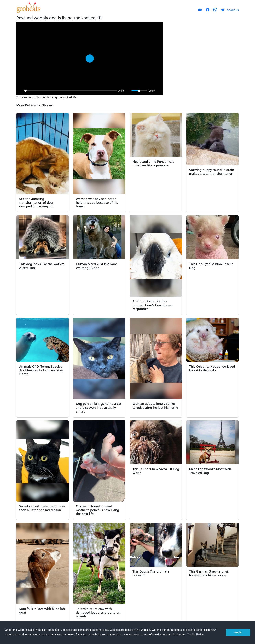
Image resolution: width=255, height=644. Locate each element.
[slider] (71, 91)
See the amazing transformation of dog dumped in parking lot (36, 202)
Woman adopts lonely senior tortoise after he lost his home (155, 405)
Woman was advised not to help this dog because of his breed (97, 202)
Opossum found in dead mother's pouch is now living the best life (97, 510)
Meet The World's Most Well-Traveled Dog (210, 471)
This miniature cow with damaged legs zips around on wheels (98, 612)
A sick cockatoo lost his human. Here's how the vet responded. (153, 305)
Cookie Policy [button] (195, 634)
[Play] (21, 91)
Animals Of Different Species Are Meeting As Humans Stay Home (41, 370)
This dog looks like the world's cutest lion (42, 266)
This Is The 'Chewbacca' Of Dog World (156, 471)
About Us (233, 10)
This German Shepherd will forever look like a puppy (209, 573)
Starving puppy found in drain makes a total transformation (212, 172)
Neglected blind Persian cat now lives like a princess (153, 163)
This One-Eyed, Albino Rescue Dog (211, 266)
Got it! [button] (238, 633)
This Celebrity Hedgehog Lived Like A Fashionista (212, 368)
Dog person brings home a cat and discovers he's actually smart (99, 407)
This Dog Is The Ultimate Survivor (151, 573)
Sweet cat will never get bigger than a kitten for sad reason (42, 508)
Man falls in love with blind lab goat (42, 610)
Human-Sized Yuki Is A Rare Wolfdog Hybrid (96, 266)
